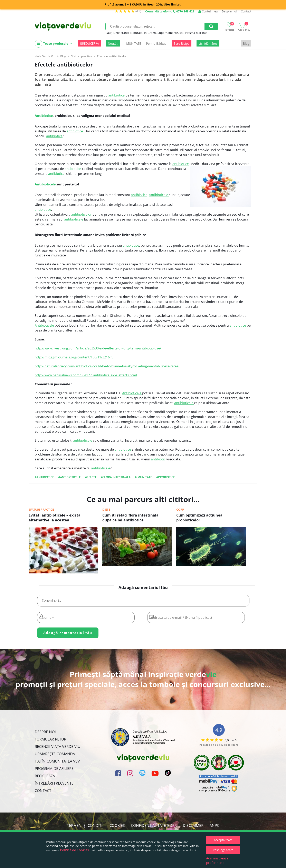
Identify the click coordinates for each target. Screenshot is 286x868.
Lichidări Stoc (208, 43)
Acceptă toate (223, 840)
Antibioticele (46, 184)
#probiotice (166, 477)
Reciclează (45, 777)
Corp (180, 509)
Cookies (117, 827)
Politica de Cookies (74, 850)
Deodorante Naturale (128, 33)
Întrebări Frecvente (54, 785)
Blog (246, 43)
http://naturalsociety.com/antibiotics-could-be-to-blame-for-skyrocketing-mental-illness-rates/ (107, 366)
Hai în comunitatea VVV (57, 763)
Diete (106, 509)
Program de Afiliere (54, 770)
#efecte (91, 477)
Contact (246, 11)
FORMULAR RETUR (50, 741)
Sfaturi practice (41, 509)
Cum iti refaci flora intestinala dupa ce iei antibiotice (130, 518)
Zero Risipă (182, 43)
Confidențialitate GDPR (154, 827)
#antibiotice (44, 477)
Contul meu (208, 11)
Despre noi (229, 11)
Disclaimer (193, 827)
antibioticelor (82, 214)
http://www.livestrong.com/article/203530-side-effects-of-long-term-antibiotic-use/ (98, 348)
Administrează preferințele (217, 860)
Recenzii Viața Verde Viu (58, 748)
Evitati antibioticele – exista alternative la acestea (55, 518)
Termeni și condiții (85, 827)
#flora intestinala (116, 477)
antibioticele (74, 219)
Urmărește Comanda (55, 755)
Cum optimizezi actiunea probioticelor (199, 518)
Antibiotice (44, 116)
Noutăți (113, 43)
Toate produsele (54, 44)
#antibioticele (69, 477)
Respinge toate (223, 850)
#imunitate (143, 477)
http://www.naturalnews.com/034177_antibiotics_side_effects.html (86, 375)
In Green (150, 33)
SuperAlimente (168, 33)
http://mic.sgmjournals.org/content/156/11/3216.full (75, 357)
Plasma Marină (196, 33)
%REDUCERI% (89, 43)
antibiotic (159, 459)
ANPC (214, 827)
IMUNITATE (133, 43)
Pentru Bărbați (156, 43)
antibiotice (117, 95)
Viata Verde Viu (45, 56)
